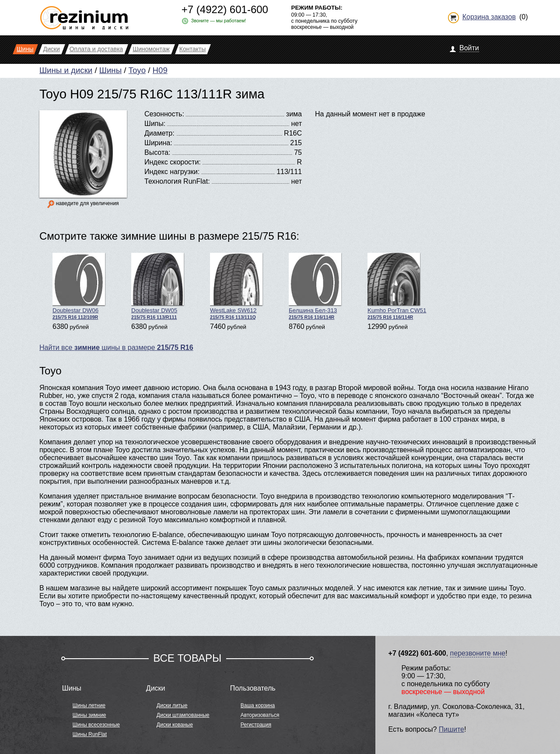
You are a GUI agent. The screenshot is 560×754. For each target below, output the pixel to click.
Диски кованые (175, 725)
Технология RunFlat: (177, 181)
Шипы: (155, 124)
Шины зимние (89, 715)
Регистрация (256, 725)
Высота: (157, 152)
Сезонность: (164, 114)
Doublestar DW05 (157, 286)
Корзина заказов (489, 17)
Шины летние (89, 705)
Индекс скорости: (173, 162)
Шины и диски (66, 70)
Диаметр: (159, 133)
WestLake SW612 (236, 286)
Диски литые (172, 705)
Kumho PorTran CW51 (397, 286)
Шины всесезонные (96, 725)
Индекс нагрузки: (172, 172)
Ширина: (158, 143)
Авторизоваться (260, 715)
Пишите (451, 729)
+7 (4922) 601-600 (225, 9)
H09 (160, 70)
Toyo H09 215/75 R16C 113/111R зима (152, 94)
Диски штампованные (183, 715)
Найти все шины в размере (116, 347)
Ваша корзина (258, 705)
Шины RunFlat (90, 734)
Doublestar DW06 (79, 286)
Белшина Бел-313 (315, 286)
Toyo (137, 70)
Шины (110, 70)
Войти (469, 48)
